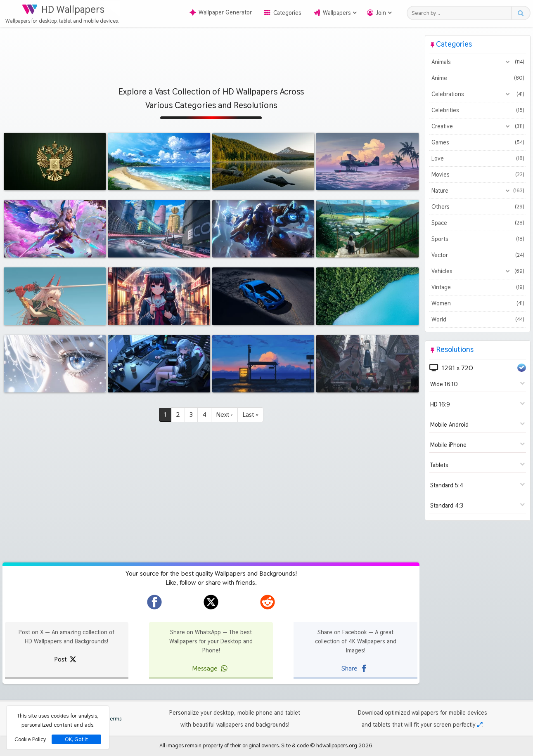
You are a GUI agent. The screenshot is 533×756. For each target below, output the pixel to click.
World (478, 319)
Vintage (478, 287)
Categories (287, 13)
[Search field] (461, 13)
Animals (478, 62)
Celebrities (478, 110)
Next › (224, 415)
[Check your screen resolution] (480, 725)
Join (381, 13)
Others (478, 207)
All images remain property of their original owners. (220, 745)
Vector (478, 255)
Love (478, 158)
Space (478, 223)
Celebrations (478, 94)
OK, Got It (76, 739)
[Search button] (520, 13)
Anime (478, 78)
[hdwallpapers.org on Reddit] (268, 602)
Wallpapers (337, 13)
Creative (478, 126)
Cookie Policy (30, 739)
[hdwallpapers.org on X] (211, 602)
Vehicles (478, 271)
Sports (478, 239)
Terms (110, 719)
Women (478, 303)
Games (478, 142)
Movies (478, 175)
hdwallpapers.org (337, 745)
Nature (478, 191)
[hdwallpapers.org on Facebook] (154, 602)
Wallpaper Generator (221, 12)
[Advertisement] (211, 54)
